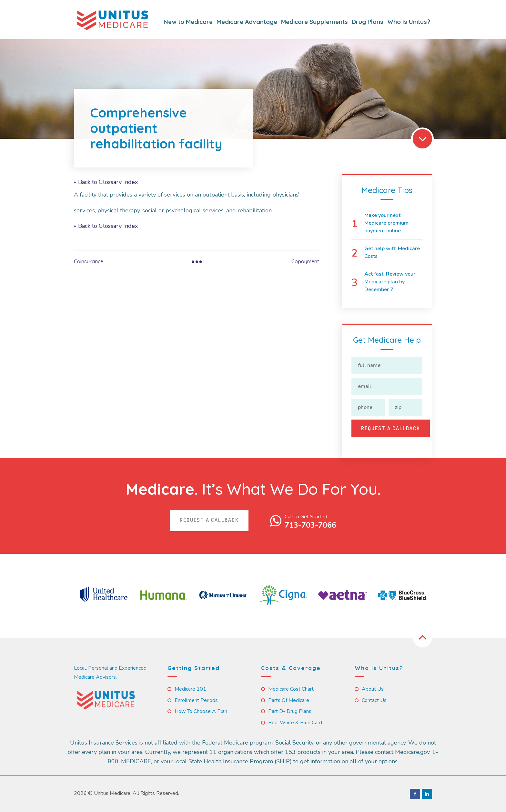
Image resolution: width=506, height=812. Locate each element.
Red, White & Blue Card (295, 723)
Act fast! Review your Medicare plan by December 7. (390, 282)
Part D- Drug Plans (290, 711)
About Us (373, 689)
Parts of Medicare (289, 700)
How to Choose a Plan (201, 711)
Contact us (374, 700)
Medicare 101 (190, 689)
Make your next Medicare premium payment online (386, 223)
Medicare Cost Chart (291, 689)
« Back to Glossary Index (106, 182)
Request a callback (209, 520)
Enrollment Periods (196, 700)
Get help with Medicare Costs (392, 252)
